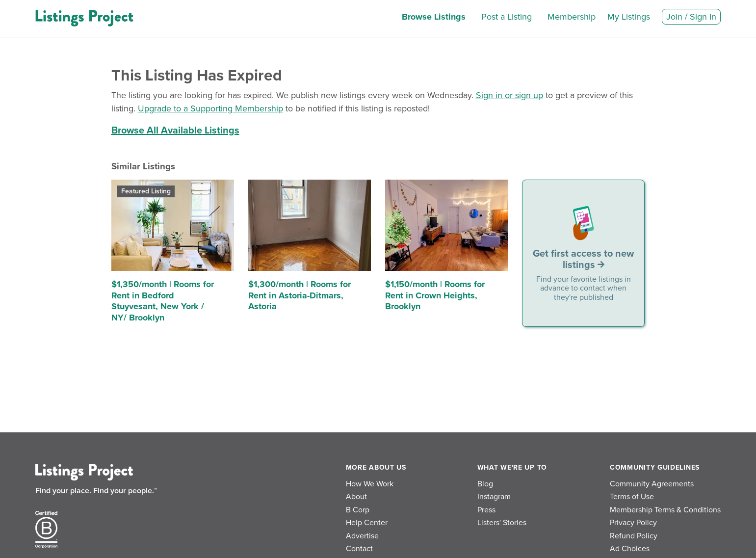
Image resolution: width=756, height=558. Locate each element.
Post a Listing (507, 17)
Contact (359, 549)
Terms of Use (632, 497)
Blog (485, 484)
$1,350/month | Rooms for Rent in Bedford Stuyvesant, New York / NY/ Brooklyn (163, 301)
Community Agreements (652, 484)
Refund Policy (634, 536)
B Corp (358, 510)
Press (486, 510)
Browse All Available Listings (175, 131)
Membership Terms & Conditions (665, 510)
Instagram (494, 497)
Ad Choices (630, 549)
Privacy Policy (633, 523)
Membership (572, 17)
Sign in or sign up (509, 95)
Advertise (362, 536)
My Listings (629, 17)
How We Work (370, 484)
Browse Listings (434, 17)
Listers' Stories (502, 523)
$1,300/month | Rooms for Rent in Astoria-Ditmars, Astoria (300, 295)
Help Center (367, 523)
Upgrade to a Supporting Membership (210, 108)
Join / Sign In (691, 17)
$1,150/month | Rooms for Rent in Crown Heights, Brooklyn (435, 295)
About (356, 497)
